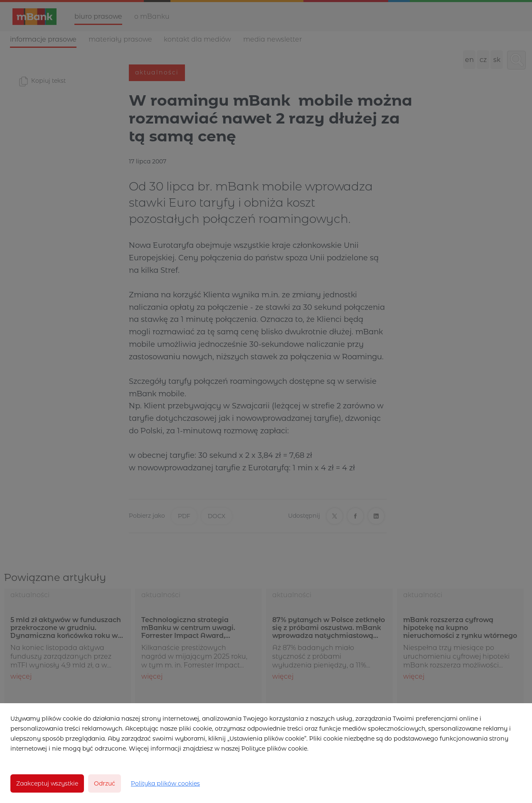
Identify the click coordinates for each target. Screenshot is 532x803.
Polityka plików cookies (165, 783)
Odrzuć (105, 783)
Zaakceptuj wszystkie (47, 783)
